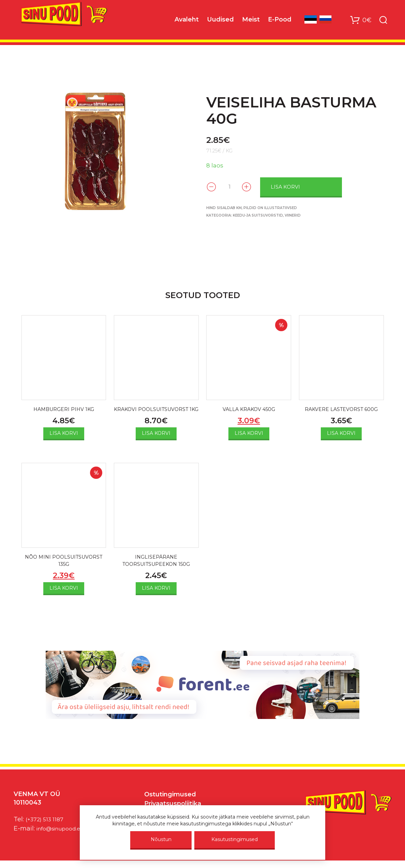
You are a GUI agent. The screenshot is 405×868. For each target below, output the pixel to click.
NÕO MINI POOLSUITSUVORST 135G (64, 571)
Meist (251, 21)
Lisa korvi (297, 186)
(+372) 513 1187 (47, 830)
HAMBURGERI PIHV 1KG (64, 410)
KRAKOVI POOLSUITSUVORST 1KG (156, 414)
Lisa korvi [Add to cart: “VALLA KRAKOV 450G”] (249, 434)
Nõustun (161, 839)
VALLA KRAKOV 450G (249, 410)
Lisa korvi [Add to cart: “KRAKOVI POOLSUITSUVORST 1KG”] (156, 442)
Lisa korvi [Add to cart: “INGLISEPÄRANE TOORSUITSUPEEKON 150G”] (156, 599)
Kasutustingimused (235, 839)
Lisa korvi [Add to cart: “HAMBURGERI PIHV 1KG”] (64, 434)
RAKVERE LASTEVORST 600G (341, 410)
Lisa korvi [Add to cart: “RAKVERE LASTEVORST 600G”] (341, 434)
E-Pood (280, 21)
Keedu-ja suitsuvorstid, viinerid (267, 215)
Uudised (220, 21)
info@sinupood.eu (64, 839)
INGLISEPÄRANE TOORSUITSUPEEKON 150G (156, 571)
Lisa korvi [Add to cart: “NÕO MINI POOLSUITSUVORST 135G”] (64, 599)
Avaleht (187, 21)
